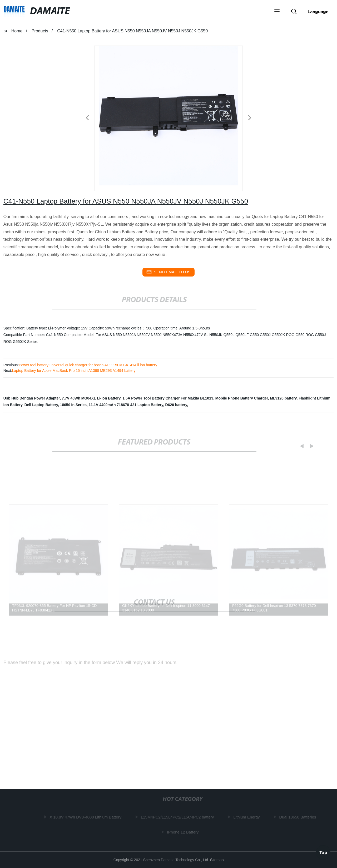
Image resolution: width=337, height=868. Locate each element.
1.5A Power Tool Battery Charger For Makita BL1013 (168, 398)
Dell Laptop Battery (41, 405)
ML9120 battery (283, 398)
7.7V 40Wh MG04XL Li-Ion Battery (91, 398)
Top (323, 852)
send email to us (168, 272)
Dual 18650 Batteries (299, 817)
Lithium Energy (248, 817)
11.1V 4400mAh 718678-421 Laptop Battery (126, 405)
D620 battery (176, 405)
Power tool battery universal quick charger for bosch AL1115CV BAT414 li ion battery (88, 365)
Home (17, 31)
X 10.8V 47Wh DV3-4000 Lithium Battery (87, 817)
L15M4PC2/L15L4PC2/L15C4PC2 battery (179, 817)
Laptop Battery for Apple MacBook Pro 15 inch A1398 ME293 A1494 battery (74, 371)
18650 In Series (73, 405)
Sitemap (217, 860)
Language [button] (318, 12)
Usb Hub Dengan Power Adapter (32, 398)
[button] (277, 12)
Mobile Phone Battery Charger (242, 398)
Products (40, 31)
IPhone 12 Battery (184, 832)
